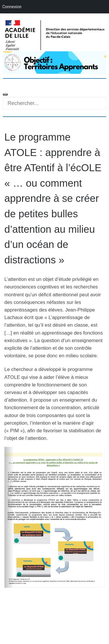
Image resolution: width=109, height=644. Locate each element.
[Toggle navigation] (5, 94)
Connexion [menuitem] (12, 7)
